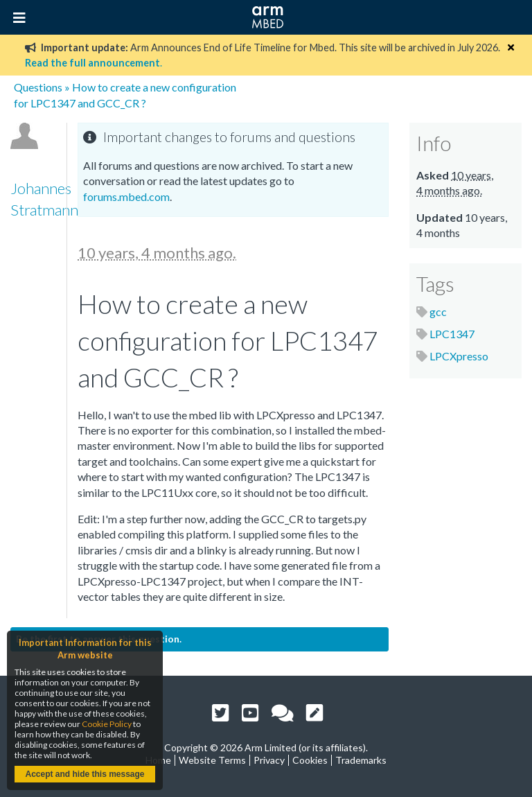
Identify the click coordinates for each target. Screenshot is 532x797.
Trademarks (361, 760)
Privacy (269, 760)
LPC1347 (452, 334)
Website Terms (212, 760)
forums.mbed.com (126, 196)
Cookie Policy (107, 724)
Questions (38, 87)
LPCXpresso (459, 356)
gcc (438, 312)
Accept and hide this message (85, 774)
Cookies (310, 760)
